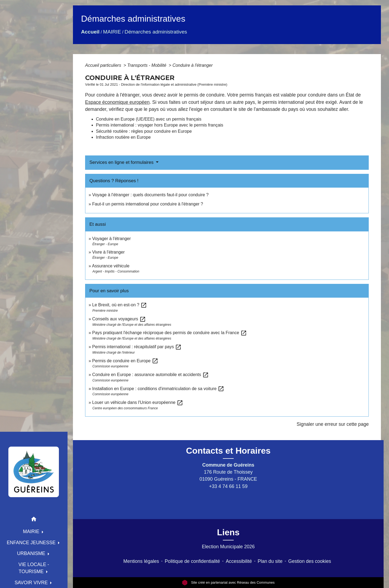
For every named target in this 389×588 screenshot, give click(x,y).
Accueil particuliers (104, 65)
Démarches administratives (156, 32)
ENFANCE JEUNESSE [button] (32, 543)
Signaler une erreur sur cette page (333, 424)
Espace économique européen (117, 102)
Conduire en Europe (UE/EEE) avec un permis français (149, 119)
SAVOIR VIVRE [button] (32, 583)
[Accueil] (34, 472)
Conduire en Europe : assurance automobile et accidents (150, 375)
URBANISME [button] (32, 553)
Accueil (90, 32)
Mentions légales (141, 561)
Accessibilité (239, 561)
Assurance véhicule (111, 266)
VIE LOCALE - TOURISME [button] (34, 568)
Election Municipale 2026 (228, 547)
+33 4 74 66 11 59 (228, 486)
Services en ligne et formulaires (122, 162)
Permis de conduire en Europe (125, 361)
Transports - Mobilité (147, 65)
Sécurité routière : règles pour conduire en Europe (144, 131)
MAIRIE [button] (32, 531)
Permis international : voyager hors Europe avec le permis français (160, 125)
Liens (228, 532)
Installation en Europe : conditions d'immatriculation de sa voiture (158, 389)
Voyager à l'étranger (111, 239)
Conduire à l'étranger (192, 65)
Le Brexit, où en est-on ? (120, 305)
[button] (34, 520)
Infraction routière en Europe (123, 137)
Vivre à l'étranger (108, 252)
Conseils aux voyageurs (119, 319)
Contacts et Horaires (228, 451)
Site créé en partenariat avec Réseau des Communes (228, 582)
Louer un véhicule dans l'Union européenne (138, 402)
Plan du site (270, 561)
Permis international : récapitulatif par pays (137, 347)
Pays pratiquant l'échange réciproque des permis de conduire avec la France (169, 333)
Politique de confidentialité (192, 561)
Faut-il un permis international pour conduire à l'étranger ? (147, 204)
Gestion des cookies (310, 561)
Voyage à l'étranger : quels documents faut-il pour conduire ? (150, 195)
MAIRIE (112, 32)
